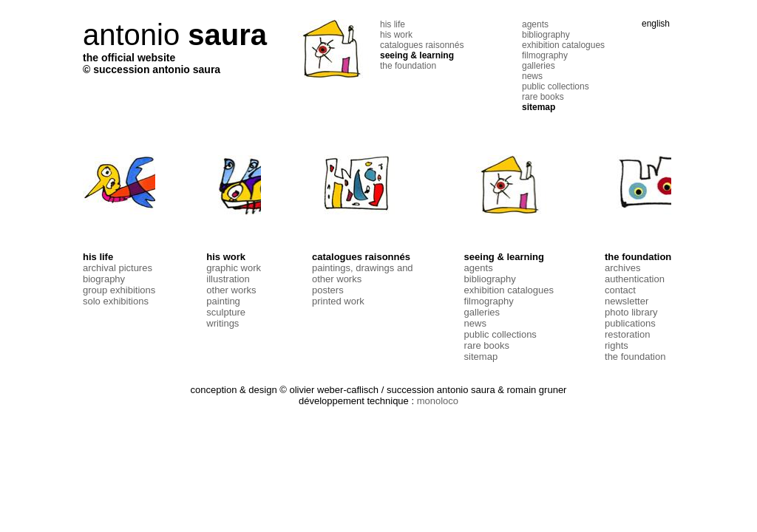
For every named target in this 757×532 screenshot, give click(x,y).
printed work (338, 301)
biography (104, 279)
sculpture (226, 312)
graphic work (234, 268)
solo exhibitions (116, 301)
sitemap (539, 107)
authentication (635, 279)
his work (396, 35)
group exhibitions (119, 290)
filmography (545, 55)
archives (622, 268)
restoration (627, 334)
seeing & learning (417, 55)
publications (630, 323)
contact (620, 290)
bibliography (546, 35)
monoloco (438, 401)
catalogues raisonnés (422, 45)
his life (393, 24)
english (656, 24)
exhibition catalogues (563, 45)
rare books (543, 97)
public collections (556, 86)
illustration (228, 279)
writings (223, 323)
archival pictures (118, 268)
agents (535, 24)
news (532, 76)
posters (328, 290)
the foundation (408, 66)
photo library (631, 312)
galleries (539, 66)
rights (617, 345)
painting (223, 301)
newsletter (627, 301)
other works (231, 290)
